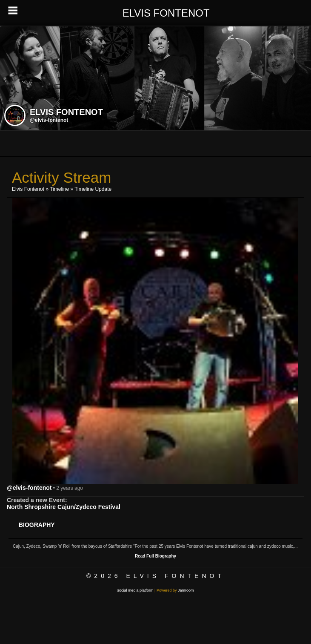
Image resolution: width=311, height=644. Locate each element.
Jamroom (186, 590)
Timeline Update (93, 189)
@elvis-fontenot (49, 120)
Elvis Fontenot (28, 189)
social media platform (136, 590)
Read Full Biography (155, 556)
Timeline (59, 189)
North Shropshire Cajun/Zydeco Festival (64, 507)
